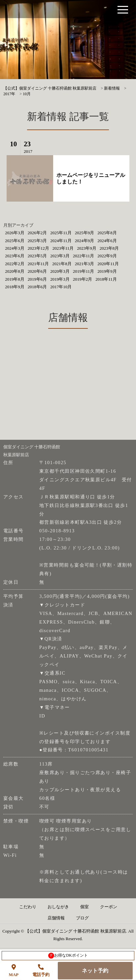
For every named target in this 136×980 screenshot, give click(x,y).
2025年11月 (61, 233)
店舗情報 (56, 918)
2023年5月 (37, 256)
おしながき (58, 907)
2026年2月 (37, 233)
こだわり (28, 907)
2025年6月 (15, 241)
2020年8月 (15, 271)
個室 (85, 907)
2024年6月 (107, 241)
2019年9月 (107, 271)
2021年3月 (85, 264)
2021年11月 (38, 264)
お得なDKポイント (68, 956)
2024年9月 (85, 241)
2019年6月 (37, 279)
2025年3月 (37, 241)
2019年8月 (15, 279)
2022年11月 (84, 256)
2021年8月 (62, 264)
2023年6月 (15, 256)
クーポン (109, 907)
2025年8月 (107, 233)
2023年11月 (63, 248)
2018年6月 (37, 287)
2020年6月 (37, 271)
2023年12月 (38, 248)
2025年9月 (85, 233)
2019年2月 (83, 279)
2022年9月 (107, 256)
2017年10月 (61, 287)
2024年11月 (61, 241)
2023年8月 (109, 248)
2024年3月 (15, 248)
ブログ (82, 918)
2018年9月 (15, 287)
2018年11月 (106, 279)
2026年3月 (15, 233)
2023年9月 (87, 248)
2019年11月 (84, 271)
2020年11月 (108, 264)
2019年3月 (60, 279)
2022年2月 (15, 264)
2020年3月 (60, 271)
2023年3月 (60, 256)
